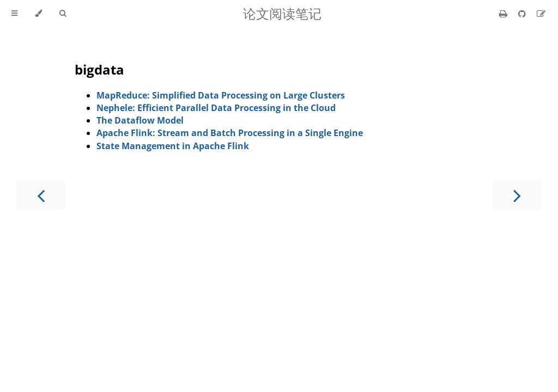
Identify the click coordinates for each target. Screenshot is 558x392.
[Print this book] (504, 14)
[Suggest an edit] (541, 14)
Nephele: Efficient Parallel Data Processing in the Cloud (216, 108)
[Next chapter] (517, 195)
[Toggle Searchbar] (63, 14)
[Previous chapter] (41, 195)
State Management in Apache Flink (173, 146)
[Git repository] (523, 14)
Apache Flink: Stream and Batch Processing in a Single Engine (230, 133)
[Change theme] (38, 14)
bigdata (99, 69)
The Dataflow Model (140, 120)
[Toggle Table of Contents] (14, 14)
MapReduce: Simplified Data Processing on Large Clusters (221, 95)
